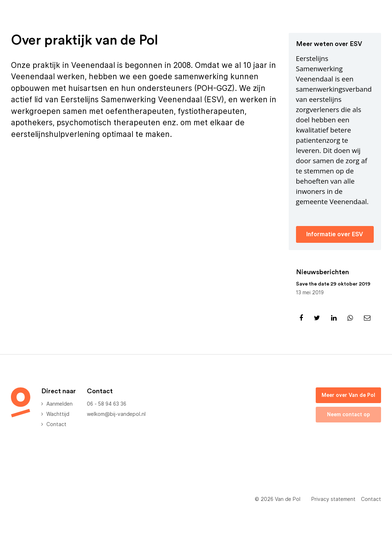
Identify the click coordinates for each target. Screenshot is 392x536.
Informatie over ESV (335, 234)
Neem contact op (349, 414)
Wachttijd (58, 414)
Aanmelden (59, 404)
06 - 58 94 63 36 (107, 404)
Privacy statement (333, 499)
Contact (56, 424)
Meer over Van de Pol (348, 395)
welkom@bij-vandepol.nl (116, 414)
